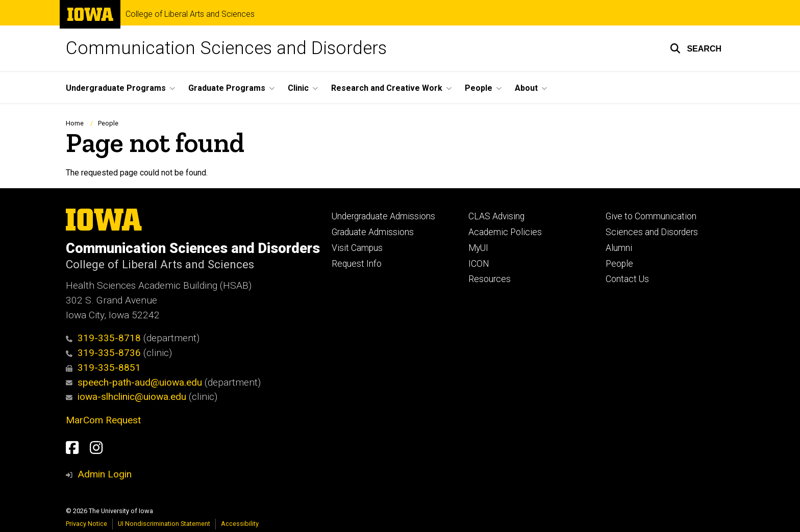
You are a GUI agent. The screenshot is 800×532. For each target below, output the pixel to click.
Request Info (357, 264)
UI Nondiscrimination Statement (164, 524)
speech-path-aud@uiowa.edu (134, 382)
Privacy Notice (86, 524)
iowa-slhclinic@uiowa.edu (126, 397)
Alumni (619, 248)
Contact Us (627, 279)
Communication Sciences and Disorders (226, 48)
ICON (479, 264)
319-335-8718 (103, 338)
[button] (696, 48)
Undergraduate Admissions (383, 216)
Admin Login (105, 474)
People (108, 123)
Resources (490, 279)
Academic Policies (505, 232)
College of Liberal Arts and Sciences (190, 14)
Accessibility (240, 524)
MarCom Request (103, 420)
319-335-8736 (103, 353)
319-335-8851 (103, 368)
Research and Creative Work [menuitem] (387, 88)
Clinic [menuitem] (298, 88)
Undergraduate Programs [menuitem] (116, 88)
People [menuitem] (479, 88)
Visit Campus (357, 248)
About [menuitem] (526, 88)
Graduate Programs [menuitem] (227, 88)
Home (75, 123)
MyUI (478, 248)
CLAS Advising (496, 216)
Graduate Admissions (373, 232)
